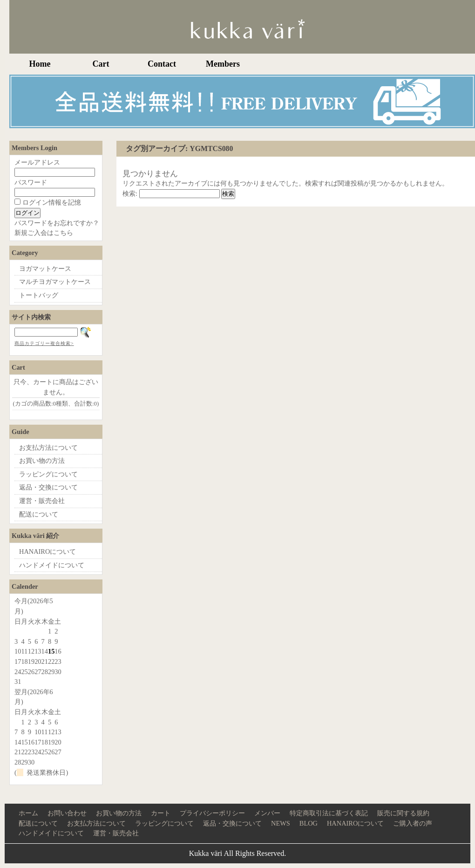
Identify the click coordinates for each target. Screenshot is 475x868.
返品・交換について (48, 487)
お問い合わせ (67, 813)
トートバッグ (39, 295)
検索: (130, 193)
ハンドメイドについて (52, 565)
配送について (39, 514)
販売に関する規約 (403, 813)
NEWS (281, 823)
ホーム (28, 813)
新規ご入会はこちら (44, 233)
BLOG (309, 823)
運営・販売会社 (42, 501)
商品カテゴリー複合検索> (44, 343)
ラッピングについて (48, 474)
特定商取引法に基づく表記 (329, 813)
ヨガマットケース (45, 269)
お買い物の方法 (42, 461)
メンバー (267, 813)
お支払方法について (48, 448)
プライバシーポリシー (212, 813)
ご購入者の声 (413, 823)
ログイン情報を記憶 (48, 202)
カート (161, 813)
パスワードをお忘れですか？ (57, 223)
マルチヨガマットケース (55, 282)
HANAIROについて (47, 551)
